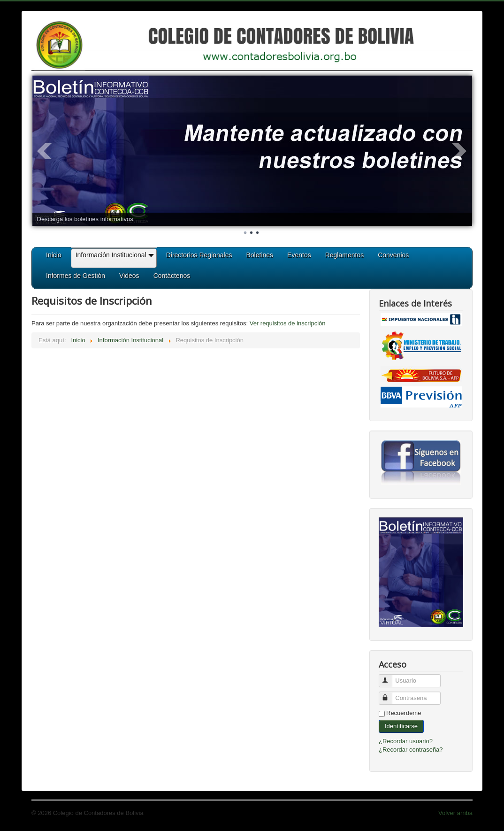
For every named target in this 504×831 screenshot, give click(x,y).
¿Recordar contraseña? (411, 750)
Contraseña (390, 694)
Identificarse (401, 726)
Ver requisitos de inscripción (288, 323)
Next (460, 151)
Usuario (390, 677)
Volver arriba (455, 813)
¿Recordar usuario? (406, 741)
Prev (45, 151)
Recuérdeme (404, 713)
